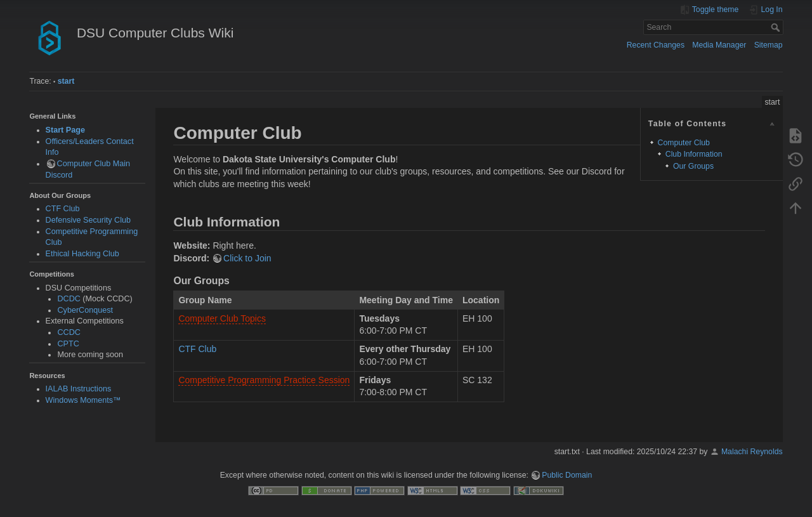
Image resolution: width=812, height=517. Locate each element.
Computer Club (684, 143)
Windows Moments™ (83, 400)
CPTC (68, 344)
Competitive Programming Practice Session (264, 380)
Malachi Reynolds (752, 452)
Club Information (694, 154)
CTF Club (63, 209)
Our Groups (693, 166)
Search (777, 27)
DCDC (69, 299)
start (66, 81)
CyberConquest (85, 310)
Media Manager (719, 45)
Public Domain (567, 475)
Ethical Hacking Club (82, 254)
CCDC (69, 332)
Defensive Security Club (88, 220)
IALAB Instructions (79, 389)
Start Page (65, 130)
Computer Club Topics (222, 318)
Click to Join (247, 258)
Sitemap (769, 45)
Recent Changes (656, 45)
